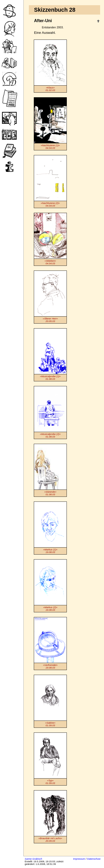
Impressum (79, 859)
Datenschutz (94, 859)
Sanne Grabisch (33, 859)
